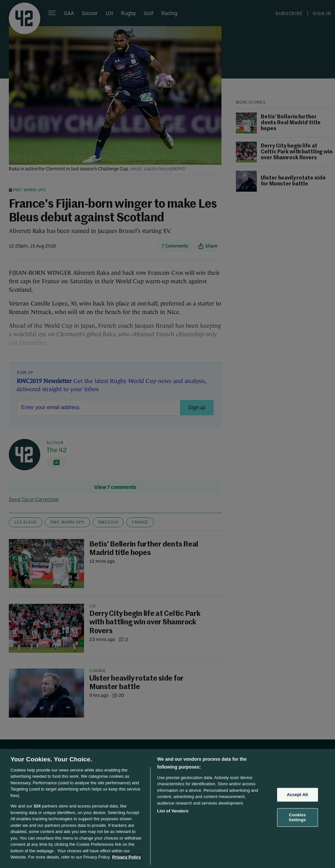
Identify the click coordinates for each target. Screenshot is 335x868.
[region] (167, 808)
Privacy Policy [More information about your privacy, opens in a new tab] (127, 857)
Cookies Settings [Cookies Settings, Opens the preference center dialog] (297, 817)
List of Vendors (173, 811)
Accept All (297, 795)
